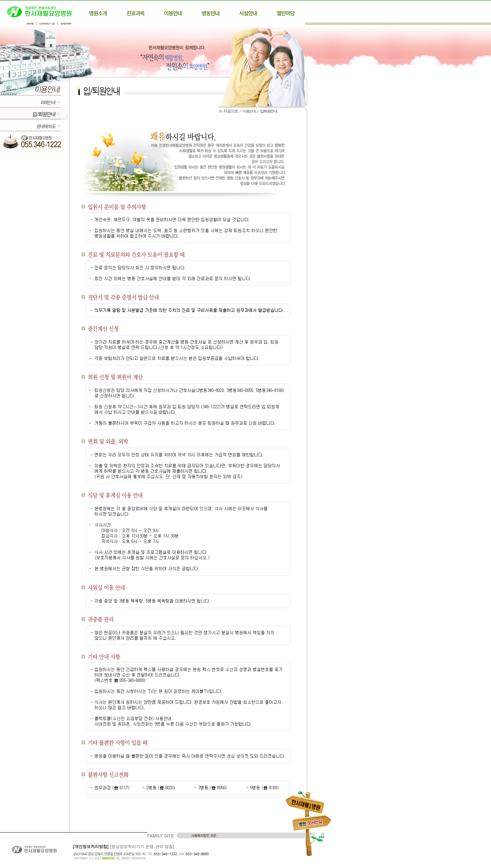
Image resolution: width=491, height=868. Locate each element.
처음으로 (231, 111)
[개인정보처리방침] (91, 847)
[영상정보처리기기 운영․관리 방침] (142, 847)
